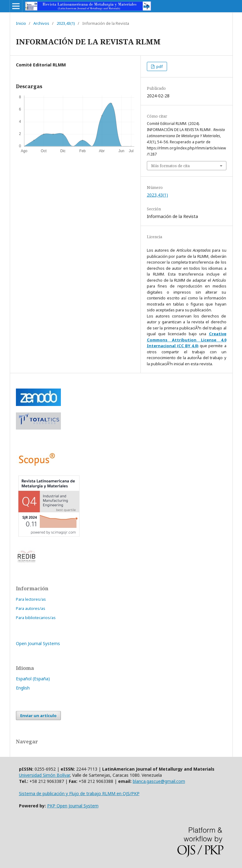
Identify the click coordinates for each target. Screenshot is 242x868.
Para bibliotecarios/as (36, 618)
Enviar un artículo (38, 716)
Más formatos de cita (170, 166)
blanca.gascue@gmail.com (159, 781)
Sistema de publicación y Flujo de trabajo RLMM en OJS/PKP (79, 793)
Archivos (41, 23)
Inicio (21, 23)
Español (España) (33, 679)
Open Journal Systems (38, 643)
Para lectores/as (31, 599)
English (23, 688)
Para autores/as (31, 608)
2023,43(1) (66, 23)
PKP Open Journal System (73, 806)
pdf (159, 66)
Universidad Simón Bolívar (44, 775)
